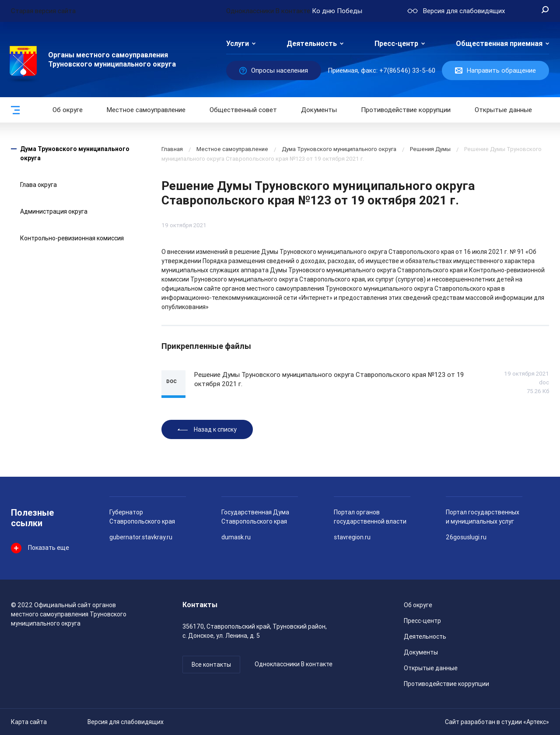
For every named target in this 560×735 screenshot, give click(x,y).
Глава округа (38, 185)
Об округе (68, 110)
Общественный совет (243, 110)
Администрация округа (54, 211)
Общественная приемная (499, 44)
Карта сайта (29, 722)
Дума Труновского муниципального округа (339, 149)
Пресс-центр (396, 44)
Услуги (238, 44)
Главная (172, 149)
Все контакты (211, 665)
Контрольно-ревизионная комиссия (72, 238)
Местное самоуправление (146, 110)
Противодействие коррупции (406, 110)
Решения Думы (430, 149)
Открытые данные (431, 668)
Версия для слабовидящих (126, 722)
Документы (319, 110)
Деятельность (312, 44)
